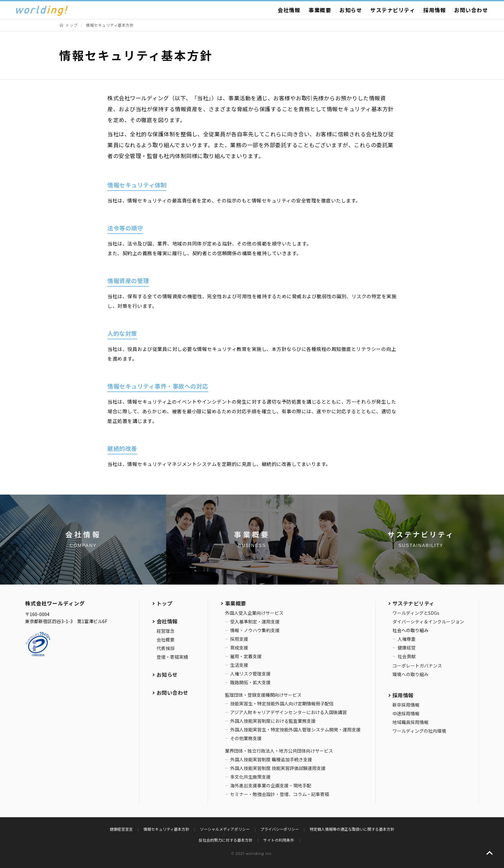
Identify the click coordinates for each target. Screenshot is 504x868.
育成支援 (239, 648)
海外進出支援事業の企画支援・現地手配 (271, 785)
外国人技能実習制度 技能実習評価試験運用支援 (278, 768)
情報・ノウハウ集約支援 (255, 630)
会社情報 (289, 10)
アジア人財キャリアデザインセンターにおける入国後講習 (288, 712)
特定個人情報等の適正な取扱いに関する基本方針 (352, 829)
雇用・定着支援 (246, 656)
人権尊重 (407, 639)
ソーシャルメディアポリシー (225, 829)
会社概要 (166, 640)
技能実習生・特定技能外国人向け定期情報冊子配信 (282, 703)
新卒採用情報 (406, 705)
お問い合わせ (471, 10)
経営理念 (166, 631)
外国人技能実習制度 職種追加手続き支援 (271, 759)
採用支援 (239, 639)
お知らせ (351, 10)
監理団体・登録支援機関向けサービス (263, 695)
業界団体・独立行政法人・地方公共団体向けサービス (279, 751)
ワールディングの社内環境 (419, 731)
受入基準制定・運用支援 (255, 622)
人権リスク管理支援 (250, 674)
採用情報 (435, 10)
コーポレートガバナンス (417, 666)
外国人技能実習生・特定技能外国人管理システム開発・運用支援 (295, 729)
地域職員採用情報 (410, 722)
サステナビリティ (393, 10)
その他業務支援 (246, 738)
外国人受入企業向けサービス (254, 613)
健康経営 (407, 648)
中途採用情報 (406, 713)
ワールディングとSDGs (416, 613)
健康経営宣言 (121, 829)
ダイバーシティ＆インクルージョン (428, 622)
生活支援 (239, 665)
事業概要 (320, 10)
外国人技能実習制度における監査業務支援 (273, 721)
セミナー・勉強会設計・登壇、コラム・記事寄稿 (280, 794)
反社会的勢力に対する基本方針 (226, 840)
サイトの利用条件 (279, 840)
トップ (72, 25)
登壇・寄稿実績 (172, 657)
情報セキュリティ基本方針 (166, 829)
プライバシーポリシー (280, 829)
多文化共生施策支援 (250, 777)
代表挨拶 (166, 648)
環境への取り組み (410, 674)
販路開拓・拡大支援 (250, 682)
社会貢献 (407, 656)
